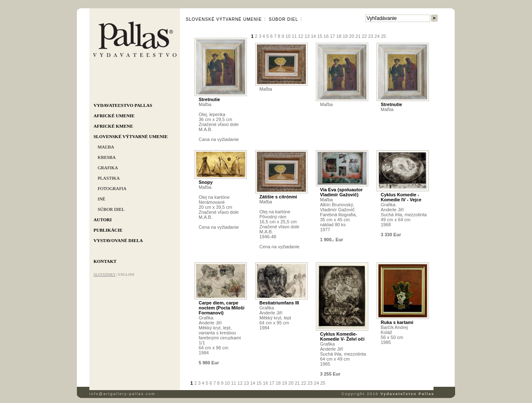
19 (345, 36)
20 (352, 36)
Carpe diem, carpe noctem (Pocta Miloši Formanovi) (222, 308)
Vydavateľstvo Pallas (123, 105)
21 (358, 36)
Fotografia (112, 188)
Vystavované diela (118, 240)
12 (300, 36)
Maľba (106, 147)
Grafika (108, 168)
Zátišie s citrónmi (278, 197)
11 (294, 36)
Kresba (107, 157)
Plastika (109, 178)
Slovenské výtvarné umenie (131, 136)
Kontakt (105, 261)
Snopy (206, 182)
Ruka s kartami (397, 322)
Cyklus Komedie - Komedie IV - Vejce (401, 197)
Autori (103, 220)
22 (364, 36)
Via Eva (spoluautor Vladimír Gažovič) (341, 192)
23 (371, 36)
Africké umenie (114, 116)
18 (339, 36)
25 (383, 36)
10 (288, 36)
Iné (101, 199)
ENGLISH (126, 274)
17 (332, 36)
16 (326, 36)
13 (307, 36)
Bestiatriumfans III (279, 303)
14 (313, 36)
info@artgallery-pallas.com (122, 394)
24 (377, 36)
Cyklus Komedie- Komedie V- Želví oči (342, 336)
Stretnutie (209, 99)
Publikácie (108, 230)
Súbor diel (111, 209)
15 (320, 36)
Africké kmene (113, 126)
